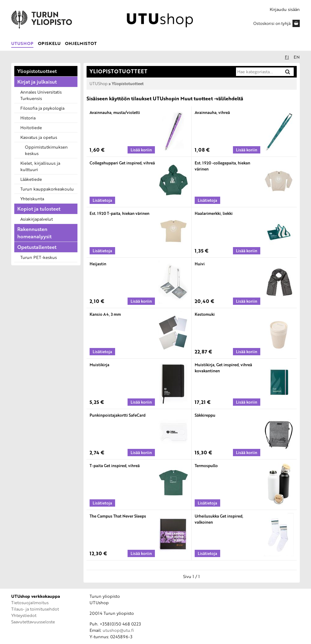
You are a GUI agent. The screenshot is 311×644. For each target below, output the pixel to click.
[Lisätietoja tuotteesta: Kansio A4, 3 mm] (102, 352)
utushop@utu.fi (118, 630)
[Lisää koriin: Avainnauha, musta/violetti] (141, 150)
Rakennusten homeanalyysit (34, 233)
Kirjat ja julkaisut (37, 82)
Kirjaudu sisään (285, 9)
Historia (28, 118)
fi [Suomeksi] (287, 57)
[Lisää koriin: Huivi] (247, 301)
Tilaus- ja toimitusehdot (35, 609)
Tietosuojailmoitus (30, 603)
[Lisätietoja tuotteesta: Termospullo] (207, 503)
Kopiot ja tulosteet (39, 209)
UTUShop (22, 43)
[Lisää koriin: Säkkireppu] (247, 453)
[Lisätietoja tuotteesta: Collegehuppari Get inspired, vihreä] (102, 200)
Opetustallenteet (37, 247)
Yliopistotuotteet (37, 71)
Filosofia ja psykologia (42, 108)
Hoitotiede (31, 127)
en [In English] (297, 57)
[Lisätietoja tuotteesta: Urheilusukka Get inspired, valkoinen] (207, 553)
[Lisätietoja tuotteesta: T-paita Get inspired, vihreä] (102, 503)
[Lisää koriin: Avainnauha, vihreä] (247, 150)
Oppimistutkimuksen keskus (46, 150)
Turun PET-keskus (39, 257)
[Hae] (288, 72)
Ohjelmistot (81, 43)
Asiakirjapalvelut (37, 219)
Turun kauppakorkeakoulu (47, 189)
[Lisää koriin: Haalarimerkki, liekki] (247, 251)
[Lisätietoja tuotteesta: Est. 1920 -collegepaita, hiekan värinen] (207, 200)
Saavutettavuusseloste (33, 622)
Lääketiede (31, 179)
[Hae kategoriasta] (258, 72)
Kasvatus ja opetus (39, 137)
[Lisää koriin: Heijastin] (141, 301)
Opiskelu (49, 43)
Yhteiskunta (32, 199)
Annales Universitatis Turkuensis (41, 95)
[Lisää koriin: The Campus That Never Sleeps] (141, 553)
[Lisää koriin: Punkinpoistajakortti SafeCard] (141, 453)
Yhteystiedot (24, 615)
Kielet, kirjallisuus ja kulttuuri (40, 166)
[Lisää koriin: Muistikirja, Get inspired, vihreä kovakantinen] (247, 402)
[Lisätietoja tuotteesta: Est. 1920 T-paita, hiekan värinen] (102, 251)
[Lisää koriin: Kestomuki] (247, 352)
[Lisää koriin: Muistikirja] (141, 402)
